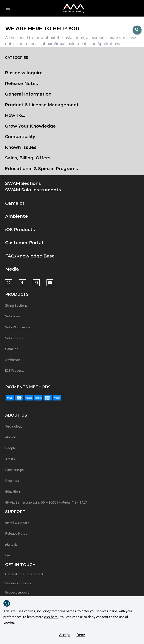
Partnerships (14, 470)
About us (16, 415)
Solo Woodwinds (18, 327)
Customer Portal (24, 243)
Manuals (11, 544)
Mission (11, 437)
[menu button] (8, 8)
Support (15, 512)
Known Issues (21, 147)
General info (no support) (24, 574)
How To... (15, 115)
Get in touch (20, 565)
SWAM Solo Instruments (33, 190)
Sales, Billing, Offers (28, 158)
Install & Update (17, 523)
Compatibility (20, 137)
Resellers (12, 481)
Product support (17, 592)
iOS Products (20, 230)
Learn (9, 555)
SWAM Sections (23, 183)
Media (12, 269)
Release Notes (21, 84)
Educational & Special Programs (41, 169)
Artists (10, 459)
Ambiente (16, 216)
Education (12, 491)
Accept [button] (65, 635)
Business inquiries (18, 583)
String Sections (16, 305)
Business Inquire (24, 73)
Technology (14, 426)
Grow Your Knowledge (30, 126)
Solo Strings (14, 338)
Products (17, 294)
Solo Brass (13, 316)
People (11, 448)
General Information (28, 94)
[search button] (137, 30)
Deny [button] (81, 635)
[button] (74, 8)
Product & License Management (42, 105)
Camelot (15, 203)
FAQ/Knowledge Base (30, 256)
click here (51, 617)
